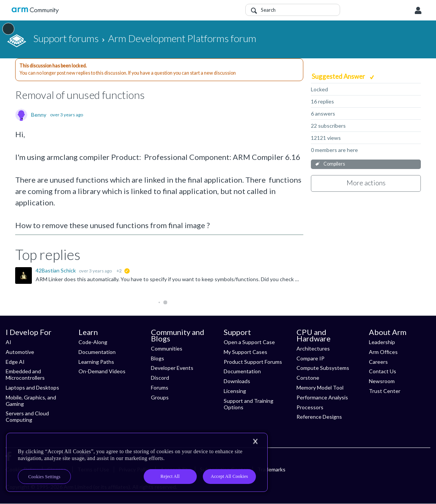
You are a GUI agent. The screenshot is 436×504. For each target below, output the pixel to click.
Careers (378, 362)
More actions (366, 183)
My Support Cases (245, 352)
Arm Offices (383, 352)
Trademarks (271, 469)
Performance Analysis (322, 397)
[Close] (255, 441)
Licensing (235, 391)
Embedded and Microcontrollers (25, 374)
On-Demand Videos (102, 371)
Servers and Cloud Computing (27, 416)
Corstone (308, 378)
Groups (160, 397)
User (418, 11)
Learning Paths (96, 362)
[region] (137, 462)
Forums (160, 387)
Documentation (97, 352)
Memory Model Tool (320, 387)
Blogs (158, 358)
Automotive (20, 352)
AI (9, 342)
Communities (167, 348)
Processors (310, 407)
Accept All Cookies (229, 476)
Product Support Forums (253, 362)
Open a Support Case (249, 342)
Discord (160, 378)
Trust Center (385, 391)
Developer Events (172, 368)
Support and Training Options (249, 404)
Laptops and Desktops (32, 387)
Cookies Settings (45, 477)
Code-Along (93, 342)
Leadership (382, 342)
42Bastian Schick (56, 270)
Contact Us (383, 371)
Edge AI (15, 362)
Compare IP (311, 358)
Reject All (170, 476)
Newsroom (382, 381)
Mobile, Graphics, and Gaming (31, 401)
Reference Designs (319, 417)
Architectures (313, 348)
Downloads (237, 381)
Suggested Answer (339, 76)
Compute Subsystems (323, 368)
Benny (39, 115)
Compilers (334, 164)
